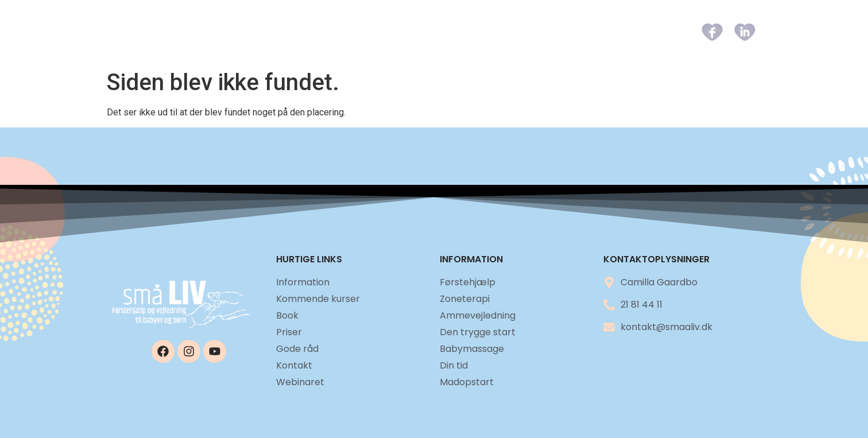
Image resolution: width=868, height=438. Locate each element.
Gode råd (586, 32)
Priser (531, 32)
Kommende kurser (414, 32)
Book (486, 32)
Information (320, 32)
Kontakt (646, 32)
